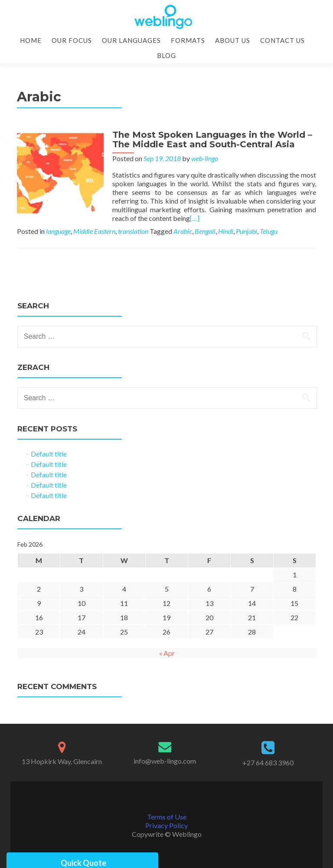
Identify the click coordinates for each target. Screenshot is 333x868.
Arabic (183, 231)
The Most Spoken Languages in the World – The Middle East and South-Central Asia (212, 139)
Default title (49, 454)
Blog (166, 55)
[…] (195, 218)
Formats (188, 40)
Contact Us (282, 40)
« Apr (167, 653)
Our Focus (72, 40)
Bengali (205, 231)
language (58, 231)
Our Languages (131, 40)
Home (31, 40)
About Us (233, 40)
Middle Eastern (94, 231)
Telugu (269, 231)
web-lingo (205, 158)
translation (133, 231)
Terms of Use (167, 817)
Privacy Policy (166, 825)
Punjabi (246, 231)
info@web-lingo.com (165, 761)
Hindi (226, 231)
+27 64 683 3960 (268, 763)
